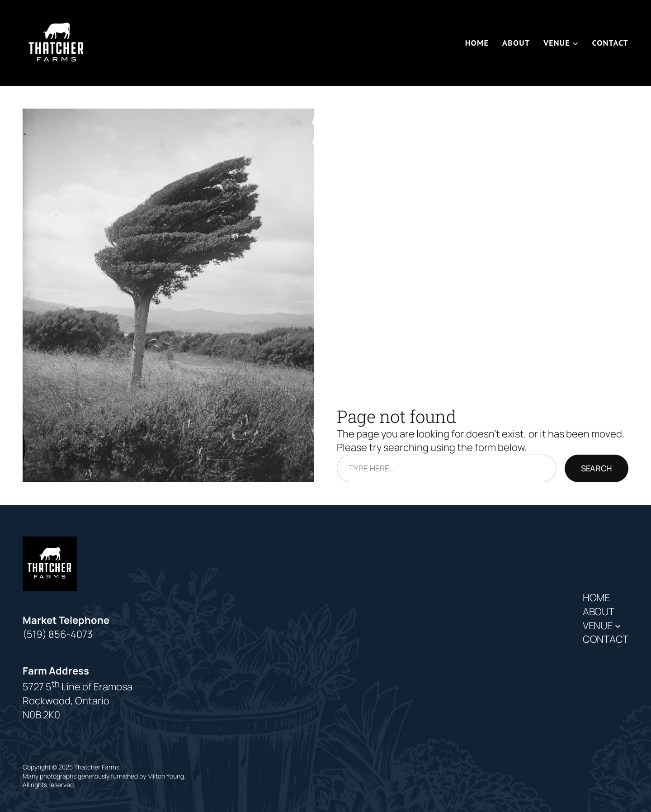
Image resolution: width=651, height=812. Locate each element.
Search (597, 468)
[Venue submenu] (575, 43)
